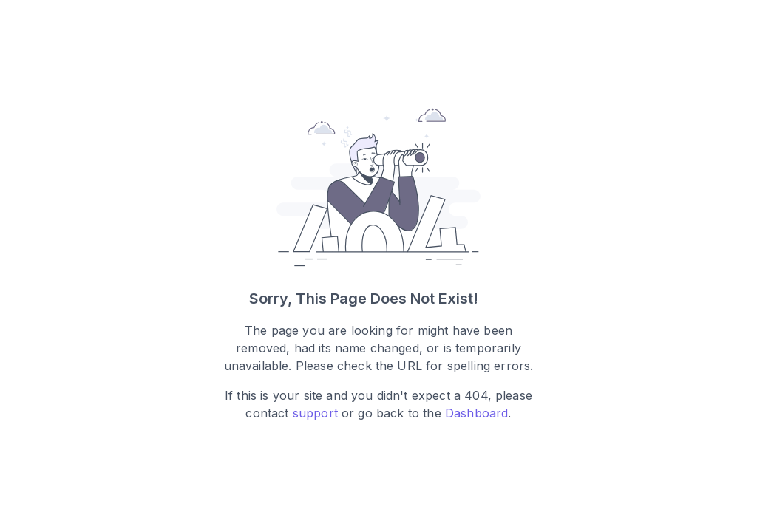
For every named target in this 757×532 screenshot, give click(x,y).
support (315, 414)
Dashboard (476, 414)
